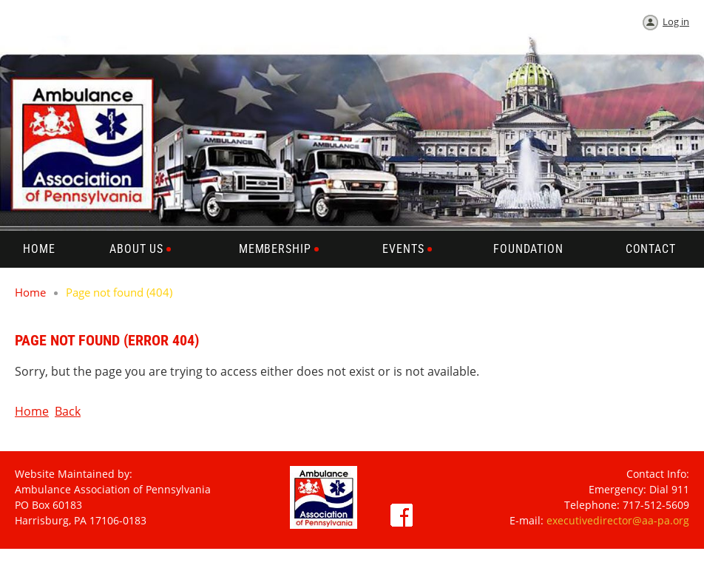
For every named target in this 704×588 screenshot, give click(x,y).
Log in (676, 21)
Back (68, 411)
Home (30, 292)
